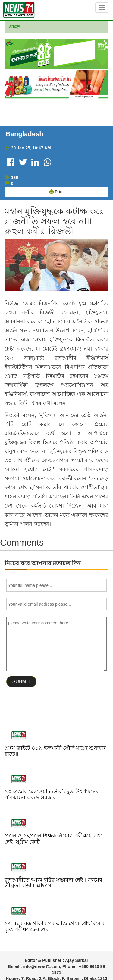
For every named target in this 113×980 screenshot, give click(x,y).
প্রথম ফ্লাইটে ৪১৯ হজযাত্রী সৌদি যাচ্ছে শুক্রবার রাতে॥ (55, 751)
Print (56, 192)
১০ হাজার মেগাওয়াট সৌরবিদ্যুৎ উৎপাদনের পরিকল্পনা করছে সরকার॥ (52, 795)
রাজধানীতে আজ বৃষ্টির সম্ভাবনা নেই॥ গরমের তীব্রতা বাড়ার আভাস (53, 883)
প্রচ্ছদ (14, 27)
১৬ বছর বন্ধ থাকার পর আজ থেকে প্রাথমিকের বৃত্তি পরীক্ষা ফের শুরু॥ (55, 927)
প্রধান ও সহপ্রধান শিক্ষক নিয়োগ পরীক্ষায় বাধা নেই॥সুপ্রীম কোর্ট (53, 839)
